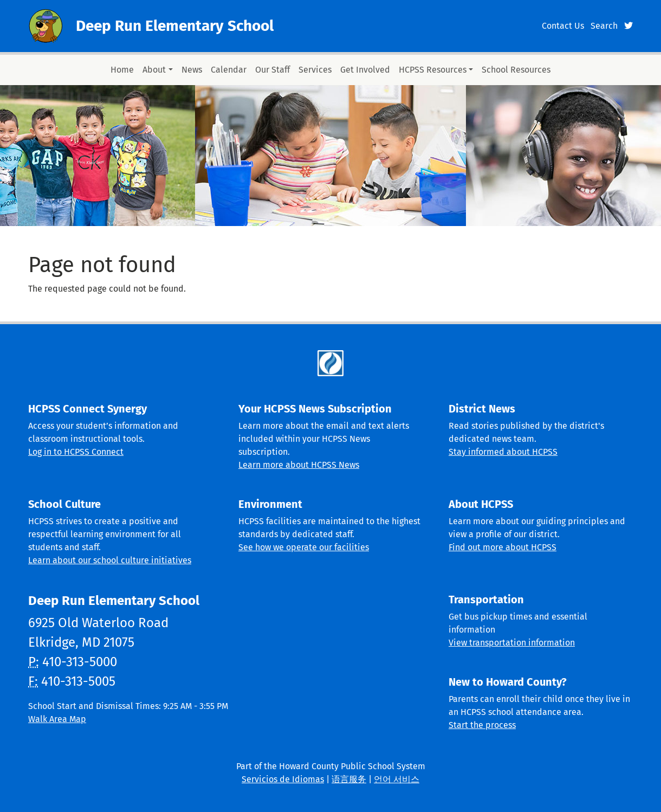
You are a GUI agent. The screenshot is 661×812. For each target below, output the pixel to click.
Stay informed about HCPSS (503, 452)
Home (122, 70)
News (192, 70)
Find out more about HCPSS (503, 547)
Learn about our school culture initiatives (110, 560)
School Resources (516, 70)
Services (315, 70)
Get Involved (365, 70)
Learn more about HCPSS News (299, 465)
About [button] (154, 70)
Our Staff (273, 70)
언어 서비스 (397, 779)
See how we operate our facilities (304, 547)
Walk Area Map (57, 719)
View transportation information (512, 643)
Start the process (482, 725)
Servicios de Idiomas (283, 779)
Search (604, 26)
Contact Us (563, 26)
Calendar (229, 70)
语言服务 (349, 779)
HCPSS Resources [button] (433, 70)
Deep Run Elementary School (175, 26)
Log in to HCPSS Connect (76, 452)
